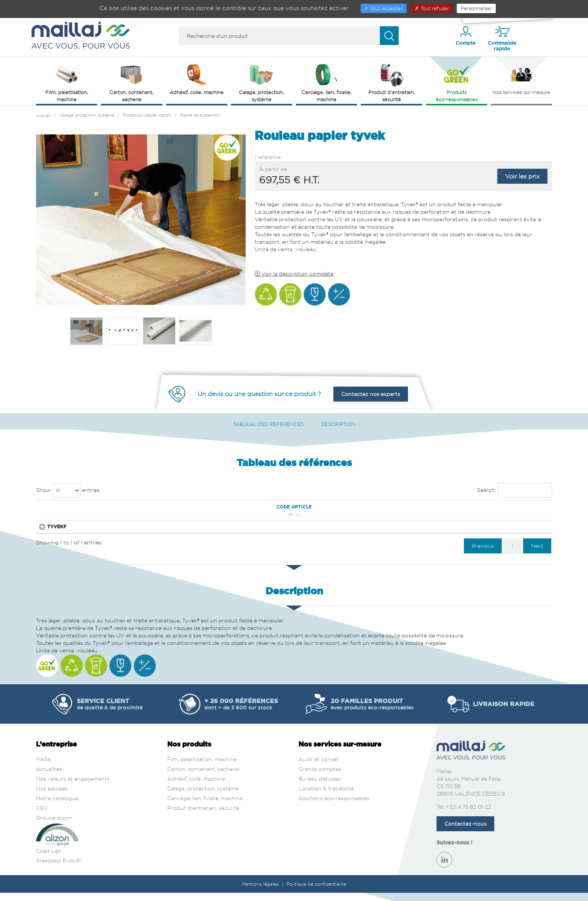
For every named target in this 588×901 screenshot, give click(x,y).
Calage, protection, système (203, 797)
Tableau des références (268, 424)
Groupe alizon (54, 826)
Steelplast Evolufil (59, 869)
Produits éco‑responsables (457, 82)
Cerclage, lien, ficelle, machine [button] (326, 82)
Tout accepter (384, 8)
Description (338, 424)
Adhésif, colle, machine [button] (196, 79)
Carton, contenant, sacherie (203, 777)
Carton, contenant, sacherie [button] (131, 82)
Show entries (68, 490)
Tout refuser (432, 8)
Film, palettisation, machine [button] (67, 82)
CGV (42, 816)
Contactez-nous (465, 832)
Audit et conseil (319, 767)
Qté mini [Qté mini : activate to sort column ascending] (99, 507)
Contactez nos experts (371, 394)
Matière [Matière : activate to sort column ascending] (319, 507)
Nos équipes (52, 797)
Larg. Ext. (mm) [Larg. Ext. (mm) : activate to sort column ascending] (182, 507)
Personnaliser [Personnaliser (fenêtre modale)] (476, 8)
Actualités (49, 777)
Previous (483, 554)
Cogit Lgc (49, 859)
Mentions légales (261, 892)
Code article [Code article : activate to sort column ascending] (60, 507)
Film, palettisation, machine (202, 767)
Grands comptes (320, 777)
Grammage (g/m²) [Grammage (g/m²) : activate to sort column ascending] (234, 507)
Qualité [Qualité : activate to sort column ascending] (359, 507)
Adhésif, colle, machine (196, 787)
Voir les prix (522, 176)
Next (537, 554)
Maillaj (43, 767)
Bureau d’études (319, 787)
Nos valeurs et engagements (73, 787)
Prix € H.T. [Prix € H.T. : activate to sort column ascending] (447, 507)
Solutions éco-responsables (334, 806)
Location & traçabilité (326, 797)
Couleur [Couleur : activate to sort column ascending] (404, 507)
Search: (515, 490)
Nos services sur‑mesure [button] (521, 79)
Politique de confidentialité (316, 892)
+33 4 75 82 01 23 (469, 815)
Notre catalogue (57, 806)
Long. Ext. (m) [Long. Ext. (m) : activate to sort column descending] (136, 507)
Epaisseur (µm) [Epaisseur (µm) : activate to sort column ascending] (284, 507)
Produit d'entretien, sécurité (203, 816)
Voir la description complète (294, 274)
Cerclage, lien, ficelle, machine (205, 806)
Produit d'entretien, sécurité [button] (391, 82)
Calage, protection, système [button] (261, 82)
